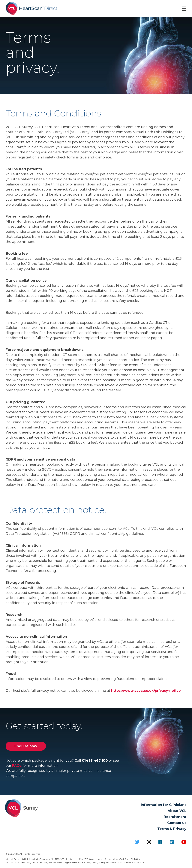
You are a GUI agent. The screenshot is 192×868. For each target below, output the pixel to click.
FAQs (17, 766)
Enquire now (26, 746)
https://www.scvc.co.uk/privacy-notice (146, 691)
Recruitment (175, 817)
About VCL (177, 811)
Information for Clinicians (164, 805)
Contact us (177, 823)
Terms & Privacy (172, 829)
